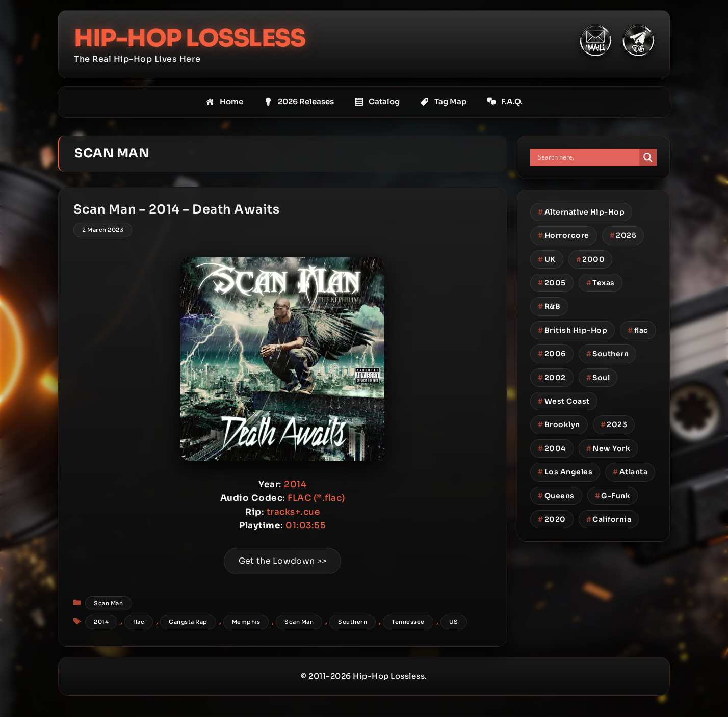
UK (547, 259)
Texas (601, 283)
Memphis (247, 623)
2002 (552, 377)
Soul (598, 377)
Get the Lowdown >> (282, 562)
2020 (552, 519)
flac (139, 623)
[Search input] (587, 157)
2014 (102, 623)
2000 (591, 259)
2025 (623, 235)
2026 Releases (299, 102)
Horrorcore (564, 235)
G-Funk (613, 495)
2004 (552, 448)
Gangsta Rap (189, 623)
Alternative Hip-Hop (581, 212)
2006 (552, 354)
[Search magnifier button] (648, 157)
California (609, 519)
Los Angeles (565, 472)
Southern (353, 623)
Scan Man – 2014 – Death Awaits (177, 210)
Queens (556, 495)
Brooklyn (559, 424)
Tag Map (443, 102)
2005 (552, 283)
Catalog (377, 102)
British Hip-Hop (573, 330)
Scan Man (109, 604)
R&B (549, 306)
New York (608, 448)
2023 (614, 424)
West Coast (564, 401)
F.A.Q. (505, 102)
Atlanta (630, 472)
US (454, 623)
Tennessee (409, 623)
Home (224, 102)
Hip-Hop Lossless (190, 38)
